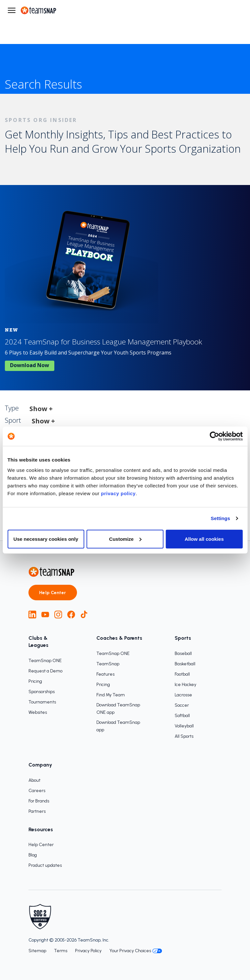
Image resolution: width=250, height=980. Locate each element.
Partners (37, 811)
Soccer (182, 705)
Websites (38, 712)
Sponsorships (42, 692)
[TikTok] (84, 615)
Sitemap (37, 951)
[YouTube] (45, 615)
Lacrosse (183, 695)
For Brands (39, 801)
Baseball (183, 653)
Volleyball (184, 726)
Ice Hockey (185, 685)
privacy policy (118, 493)
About (34, 780)
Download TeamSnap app (118, 726)
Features (105, 674)
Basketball (185, 664)
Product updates (45, 865)
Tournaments (42, 702)
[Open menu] (12, 10)
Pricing (35, 681)
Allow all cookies (204, 539)
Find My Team (111, 695)
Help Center (53, 593)
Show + (41, 408)
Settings (221, 518)
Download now (30, 365)
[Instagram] (58, 615)
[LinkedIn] (32, 615)
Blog (33, 855)
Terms (61, 951)
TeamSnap (108, 664)
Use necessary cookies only (46, 539)
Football (182, 674)
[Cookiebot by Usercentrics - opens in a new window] (214, 436)
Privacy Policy (88, 951)
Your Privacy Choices (136, 951)
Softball (182, 716)
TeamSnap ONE (45, 661)
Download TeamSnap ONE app (118, 709)
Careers (37, 791)
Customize (125, 539)
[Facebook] (71, 615)
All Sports (184, 736)
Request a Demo (45, 671)
